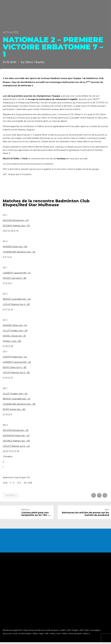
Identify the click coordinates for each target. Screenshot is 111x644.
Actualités (11, 32)
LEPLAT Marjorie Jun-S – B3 (16, 304)
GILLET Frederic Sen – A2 (15, 394)
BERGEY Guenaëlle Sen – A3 (17, 299)
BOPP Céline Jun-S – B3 (15, 367)
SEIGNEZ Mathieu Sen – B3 (16, 441)
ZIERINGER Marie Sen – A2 (16, 436)
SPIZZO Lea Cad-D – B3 (15, 278)
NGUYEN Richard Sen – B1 (16, 430)
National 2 (11, 495)
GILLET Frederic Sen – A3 (15, 331)
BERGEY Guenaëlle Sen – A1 (17, 399)
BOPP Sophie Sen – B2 (14, 409)
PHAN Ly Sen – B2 (12, 341)
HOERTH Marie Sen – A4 (15, 357)
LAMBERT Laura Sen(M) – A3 (17, 362)
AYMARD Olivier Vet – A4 (15, 325)
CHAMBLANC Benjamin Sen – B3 (19, 404)
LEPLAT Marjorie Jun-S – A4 (16, 446)
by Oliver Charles (33, 62)
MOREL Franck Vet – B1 (14, 336)
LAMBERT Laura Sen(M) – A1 (17, 273)
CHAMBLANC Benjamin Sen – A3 (19, 252)
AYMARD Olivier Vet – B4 (15, 247)
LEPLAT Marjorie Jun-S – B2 (16, 373)
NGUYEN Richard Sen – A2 (16, 220)
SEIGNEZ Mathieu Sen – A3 (16, 226)
